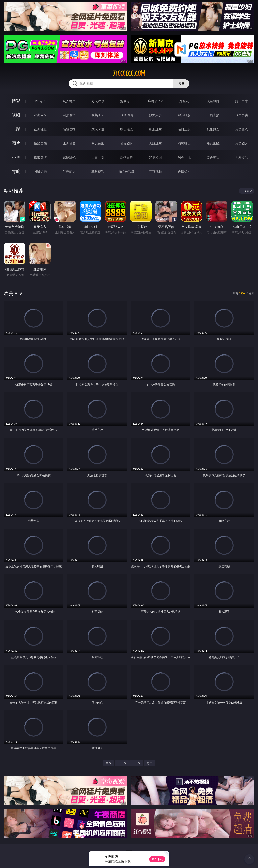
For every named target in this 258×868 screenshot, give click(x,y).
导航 (16, 171)
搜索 (181, 84)
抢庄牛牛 (242, 101)
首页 (108, 763)
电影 (16, 129)
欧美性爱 (127, 129)
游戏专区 (127, 101)
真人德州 (69, 101)
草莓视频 (98, 172)
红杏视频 (155, 172)
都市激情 (40, 157)
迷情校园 (155, 157)
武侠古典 (127, 157)
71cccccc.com (129, 73)
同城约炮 (40, 172)
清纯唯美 (184, 143)
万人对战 (98, 101)
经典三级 (184, 129)
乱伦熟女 (213, 129)
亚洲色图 (69, 143)
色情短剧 (184, 172)
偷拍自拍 (69, 129)
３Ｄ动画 (127, 115)
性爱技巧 (242, 157)
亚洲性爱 (40, 129)
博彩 (16, 101)
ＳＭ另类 (242, 115)
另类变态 (242, 129)
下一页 (136, 763)
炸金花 (184, 101)
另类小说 (184, 157)
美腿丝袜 (155, 143)
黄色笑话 (213, 157)
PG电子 (40, 101)
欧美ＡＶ (98, 115)
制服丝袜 (155, 129)
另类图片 (242, 143)
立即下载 (157, 859)
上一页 (122, 763)
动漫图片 (127, 143)
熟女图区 (213, 143)
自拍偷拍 (69, 115)
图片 (16, 143)
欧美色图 (98, 143)
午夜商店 (69, 172)
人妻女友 (98, 157)
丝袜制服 (184, 115)
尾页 (150, 763)
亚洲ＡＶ (40, 115)
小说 (16, 157)
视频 (16, 115)
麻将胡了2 (155, 101)
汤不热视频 (127, 172)
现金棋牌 (213, 101)
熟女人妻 (155, 115)
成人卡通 (98, 129)
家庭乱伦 (69, 157)
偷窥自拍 (40, 143)
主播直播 (213, 115)
